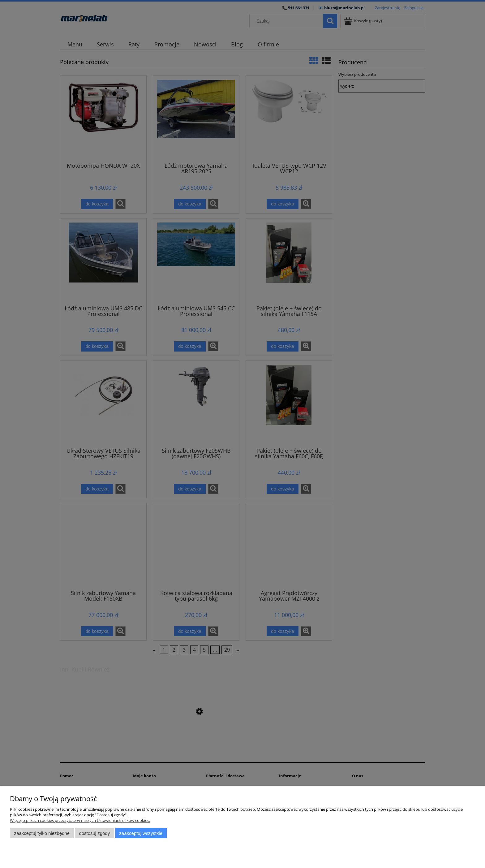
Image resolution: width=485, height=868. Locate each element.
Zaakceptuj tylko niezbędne (42, 833)
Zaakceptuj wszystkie (141, 833)
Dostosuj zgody (94, 833)
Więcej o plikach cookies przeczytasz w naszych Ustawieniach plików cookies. (80, 820)
